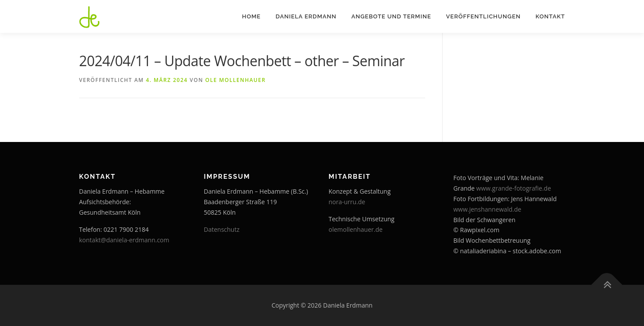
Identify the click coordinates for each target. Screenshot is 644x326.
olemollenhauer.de (356, 229)
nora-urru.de (347, 202)
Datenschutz (222, 229)
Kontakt (550, 16)
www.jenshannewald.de (487, 209)
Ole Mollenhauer (236, 80)
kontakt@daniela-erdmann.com (124, 240)
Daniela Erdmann (306, 16)
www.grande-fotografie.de (514, 188)
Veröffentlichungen (483, 16)
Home (252, 16)
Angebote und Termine (391, 16)
